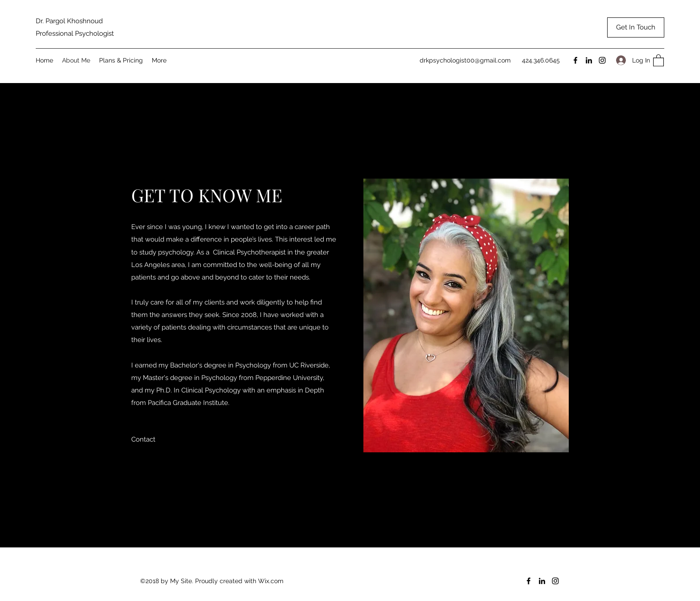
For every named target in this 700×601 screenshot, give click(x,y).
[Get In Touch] (636, 27)
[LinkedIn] (589, 60)
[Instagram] (602, 60)
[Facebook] (575, 60)
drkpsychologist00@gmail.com (465, 60)
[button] (658, 60)
